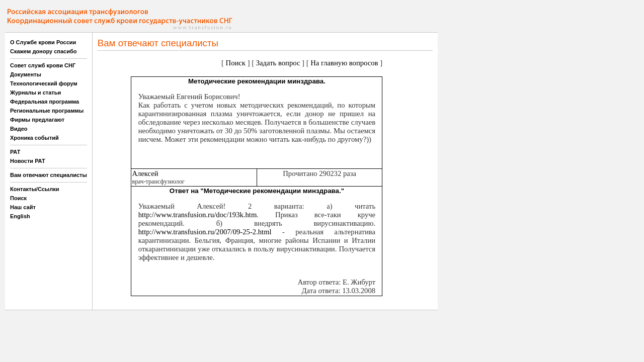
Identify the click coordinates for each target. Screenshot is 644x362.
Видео (19, 129)
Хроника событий (34, 138)
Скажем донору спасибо (43, 51)
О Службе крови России (43, 42)
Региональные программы (47, 111)
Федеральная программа (45, 102)
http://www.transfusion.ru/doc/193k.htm (198, 215)
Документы (26, 74)
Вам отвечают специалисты (49, 175)
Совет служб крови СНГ (43, 65)
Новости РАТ (28, 161)
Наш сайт (23, 207)
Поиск (18, 198)
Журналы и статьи (35, 93)
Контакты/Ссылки (35, 189)
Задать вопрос (278, 63)
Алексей (145, 173)
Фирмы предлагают (37, 120)
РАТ (15, 152)
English (20, 216)
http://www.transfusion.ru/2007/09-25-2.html (205, 232)
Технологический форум (44, 83)
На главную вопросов (344, 63)
